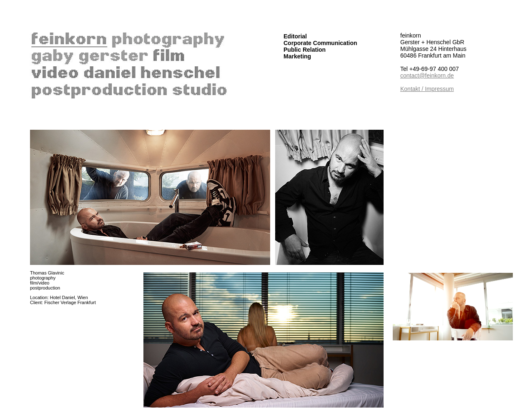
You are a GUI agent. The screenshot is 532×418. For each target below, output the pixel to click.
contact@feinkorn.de (427, 76)
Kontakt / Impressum (427, 89)
